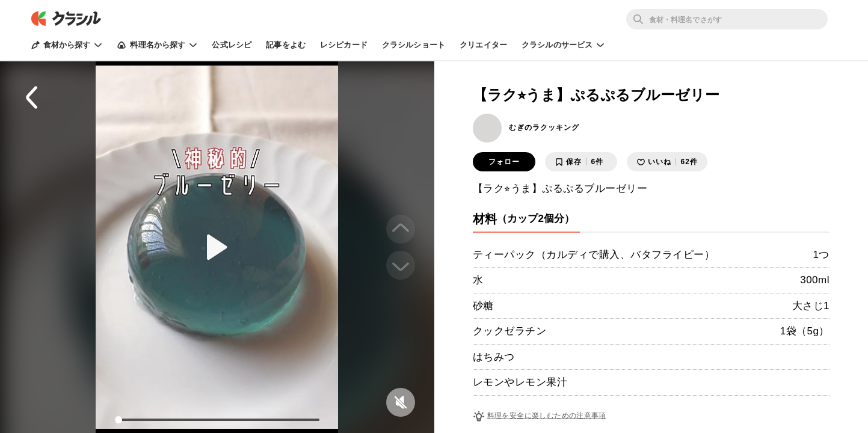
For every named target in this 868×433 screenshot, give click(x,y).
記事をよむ (286, 45)
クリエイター (483, 45)
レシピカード (344, 45)
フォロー (504, 162)
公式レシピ (232, 45)
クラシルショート (414, 45)
